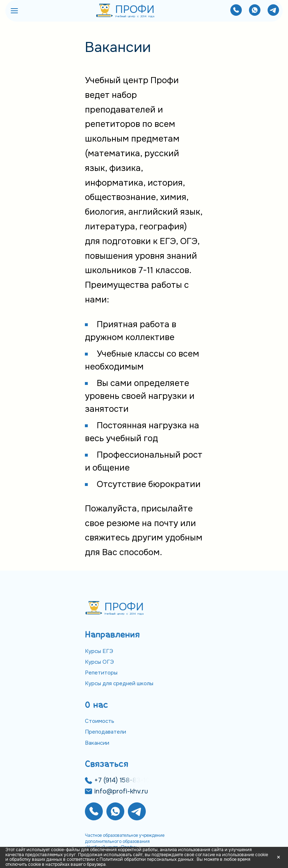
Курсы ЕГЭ (99, 651)
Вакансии (97, 743)
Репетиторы (101, 673)
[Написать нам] (255, 11)
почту (166, 523)
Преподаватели (105, 732)
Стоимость (100, 721)
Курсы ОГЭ (99, 662)
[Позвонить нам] (236, 11)
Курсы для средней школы (119, 683)
